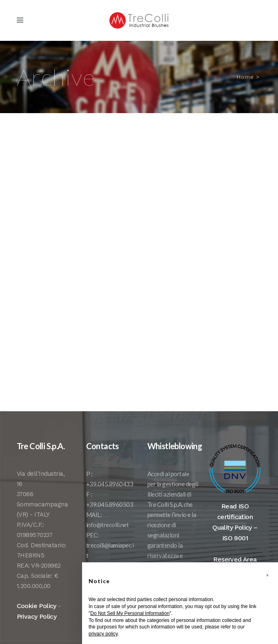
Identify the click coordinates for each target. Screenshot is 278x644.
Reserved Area (235, 559)
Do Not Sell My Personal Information (130, 613)
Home (245, 77)
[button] (267, 575)
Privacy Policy (37, 616)
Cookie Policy (37, 606)
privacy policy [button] (103, 634)
